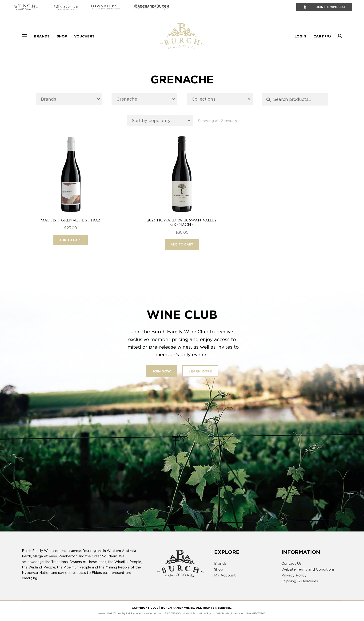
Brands (42, 36)
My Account (225, 575)
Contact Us (291, 564)
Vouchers (84, 36)
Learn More (200, 371)
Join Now (162, 371)
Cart (319, 36)
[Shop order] (160, 121)
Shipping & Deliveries (300, 581)
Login (300, 36)
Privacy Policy (294, 575)
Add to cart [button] (71, 240)
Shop (62, 36)
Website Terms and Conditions (308, 569)
